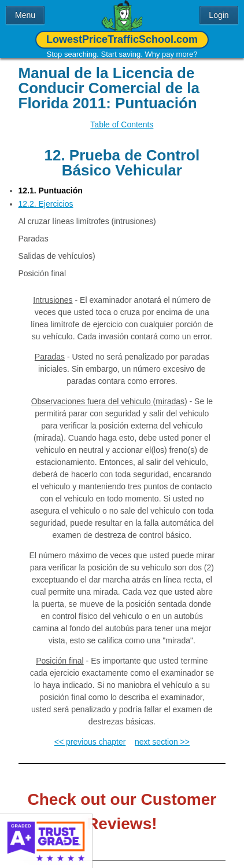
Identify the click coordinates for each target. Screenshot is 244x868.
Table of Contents (122, 124)
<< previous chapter (90, 742)
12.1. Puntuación (51, 191)
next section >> (162, 742)
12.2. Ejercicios (46, 204)
